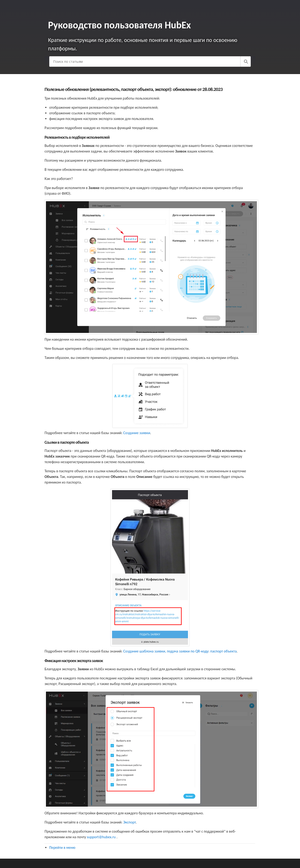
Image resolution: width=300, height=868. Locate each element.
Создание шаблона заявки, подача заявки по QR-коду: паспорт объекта (180, 651)
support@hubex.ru (102, 837)
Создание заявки (137, 433)
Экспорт (129, 822)
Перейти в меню (62, 848)
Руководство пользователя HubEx (119, 25)
